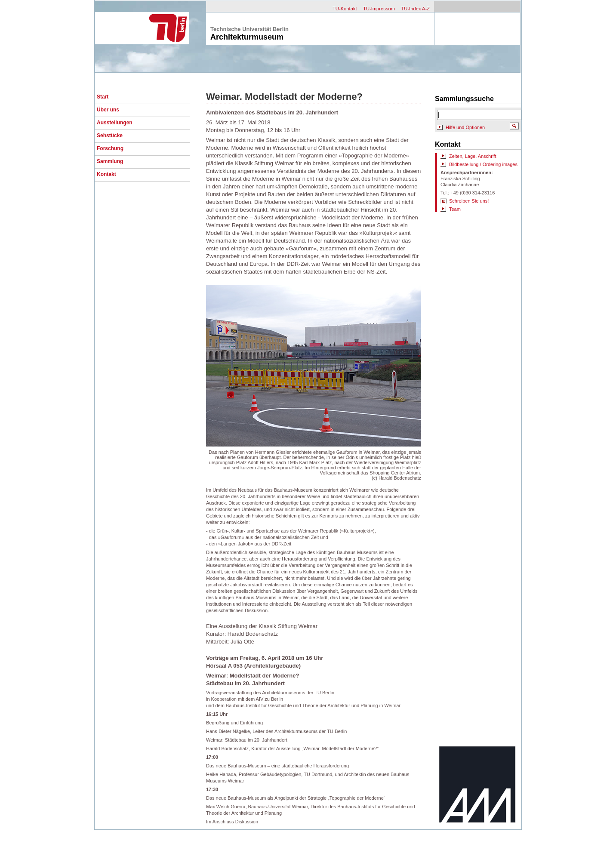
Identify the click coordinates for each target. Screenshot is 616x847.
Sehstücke (110, 136)
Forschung (110, 148)
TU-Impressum (379, 9)
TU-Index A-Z (415, 9)
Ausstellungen (115, 123)
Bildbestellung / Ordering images (483, 164)
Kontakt (106, 174)
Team (455, 209)
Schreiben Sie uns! (469, 201)
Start (103, 97)
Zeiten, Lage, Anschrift (473, 156)
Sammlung (110, 161)
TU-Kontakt (345, 9)
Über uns (108, 110)
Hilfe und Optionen (465, 127)
